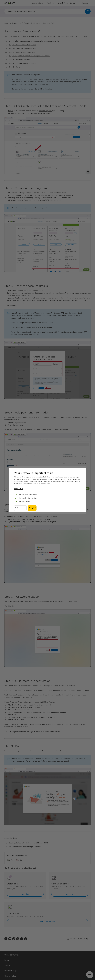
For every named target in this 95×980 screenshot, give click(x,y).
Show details (19, 489)
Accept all (33, 508)
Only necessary (20, 508)
